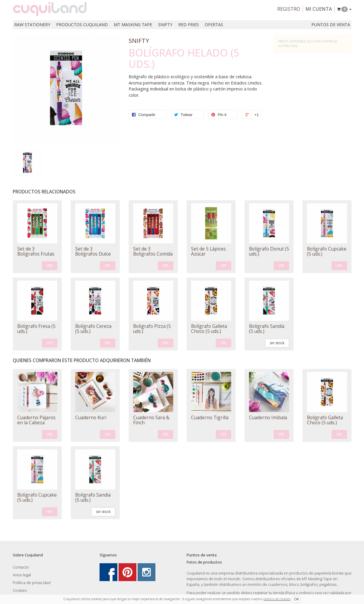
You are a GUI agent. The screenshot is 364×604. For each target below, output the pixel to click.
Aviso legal (22, 575)
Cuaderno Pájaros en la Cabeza (36, 420)
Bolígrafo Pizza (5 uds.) (152, 329)
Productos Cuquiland (82, 25)
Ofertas (214, 25)
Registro (289, 9)
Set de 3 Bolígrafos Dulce (93, 251)
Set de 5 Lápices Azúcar (208, 251)
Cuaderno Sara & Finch (151, 420)
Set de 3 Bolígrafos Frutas (36, 251)
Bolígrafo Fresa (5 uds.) (36, 329)
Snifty (165, 25)
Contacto (21, 567)
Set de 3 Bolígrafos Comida (153, 251)
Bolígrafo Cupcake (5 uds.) (327, 251)
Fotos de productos (204, 562)
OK (296, 599)
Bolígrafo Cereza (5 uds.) (93, 329)
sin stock (277, 343)
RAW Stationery (32, 25)
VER (50, 266)
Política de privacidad (32, 583)
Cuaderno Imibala (268, 417)
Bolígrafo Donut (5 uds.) (269, 251)
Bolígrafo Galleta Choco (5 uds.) (209, 329)
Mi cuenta (319, 9)
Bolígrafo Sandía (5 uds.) (267, 329)
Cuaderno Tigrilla (210, 417)
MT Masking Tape (133, 25)
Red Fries (189, 25)
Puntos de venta (331, 25)
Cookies (20, 590)
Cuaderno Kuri (91, 417)
